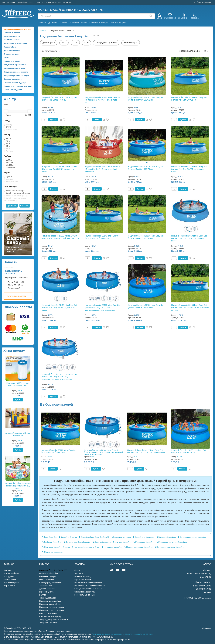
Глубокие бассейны (52, 542)
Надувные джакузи (12, 36)
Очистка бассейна (12, 40)
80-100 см (8, 163)
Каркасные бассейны (13, 33)
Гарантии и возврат (99, 23)
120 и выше (9, 168)
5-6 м (7, 149)
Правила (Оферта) (83, 576)
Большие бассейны (166, 537)
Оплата (63, 23)
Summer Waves (10, 130)
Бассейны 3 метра (68, 537)
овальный (8, 179)
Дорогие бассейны (102, 542)
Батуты (7, 58)
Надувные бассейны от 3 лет (86, 547)
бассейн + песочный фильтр (15, 196)
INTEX (7, 127)
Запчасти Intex (10, 47)
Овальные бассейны (52, 552)
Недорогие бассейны (112, 547)
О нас (84, 23)
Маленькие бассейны (144, 542)
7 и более (8, 151)
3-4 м (7, 144)
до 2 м (7, 139)
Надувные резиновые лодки (16, 75)
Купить (18, 400)
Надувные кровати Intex (14, 68)
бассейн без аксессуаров (14, 191)
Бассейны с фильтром (144, 537)
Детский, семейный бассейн (77, 542)
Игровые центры (11, 54)
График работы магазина (13, 272)
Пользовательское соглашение (88, 582)
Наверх (206, 628)
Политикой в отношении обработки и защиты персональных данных (122, 634)
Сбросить (25, 206)
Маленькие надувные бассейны (172, 542)
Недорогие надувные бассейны (170, 547)
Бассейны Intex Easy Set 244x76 (94, 537)
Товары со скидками (13, 90)
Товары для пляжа (12, 61)
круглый (8, 177)
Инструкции (9, 576)
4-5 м (7, 146)
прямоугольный (11, 182)
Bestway (8, 125)
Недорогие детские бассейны (138, 547)
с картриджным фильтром (106, 43)
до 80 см (8, 160)
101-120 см (9, 165)
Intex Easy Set (49, 537)
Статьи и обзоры (12, 573)
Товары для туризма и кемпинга (18, 86)
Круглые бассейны (122, 542)
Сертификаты (10, 579)
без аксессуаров (131, 43)
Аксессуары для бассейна (15, 43)
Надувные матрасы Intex (15, 65)
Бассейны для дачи (121, 537)
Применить (12, 206)
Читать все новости (18, 296)
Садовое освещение (13, 79)
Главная (42, 23)
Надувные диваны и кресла (16, 72)
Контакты (74, 23)
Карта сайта (9, 586)
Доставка (53, 23)
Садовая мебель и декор (15, 83)
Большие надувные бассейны (192, 537)
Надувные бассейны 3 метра (56, 547)
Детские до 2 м (49, 43)
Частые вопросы (119, 23)
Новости (10, 262)
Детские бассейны (12, 50)
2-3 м (7, 141)
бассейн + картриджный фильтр (17, 193)
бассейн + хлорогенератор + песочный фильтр (16, 199)
